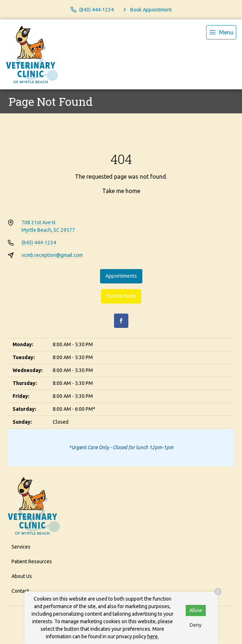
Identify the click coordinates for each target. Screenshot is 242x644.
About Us (22, 576)
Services (21, 547)
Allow (196, 610)
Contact (20, 591)
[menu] (221, 32)
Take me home (121, 191)
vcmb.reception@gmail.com (52, 255)
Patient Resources (32, 561)
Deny (196, 625)
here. (153, 636)
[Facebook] (121, 321)
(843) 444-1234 (39, 243)
